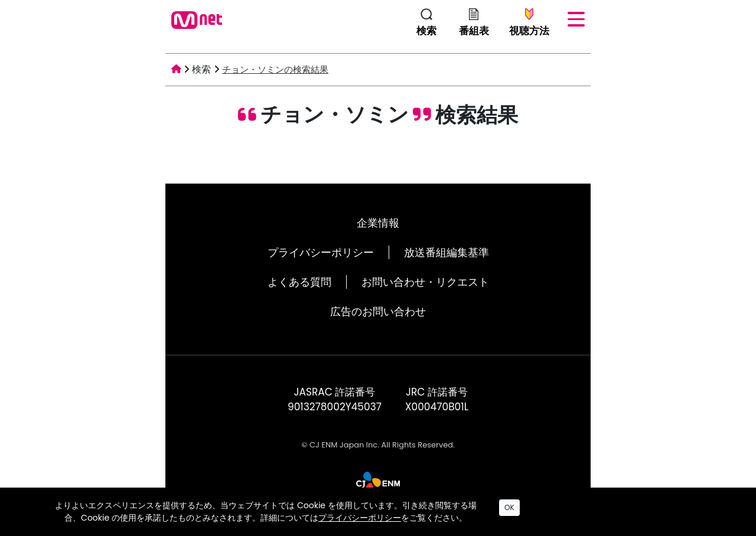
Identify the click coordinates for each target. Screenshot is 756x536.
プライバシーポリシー (321, 252)
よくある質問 (299, 282)
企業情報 (378, 223)
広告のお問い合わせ (378, 311)
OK (509, 507)
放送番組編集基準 (447, 252)
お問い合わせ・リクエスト (425, 282)
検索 (201, 69)
